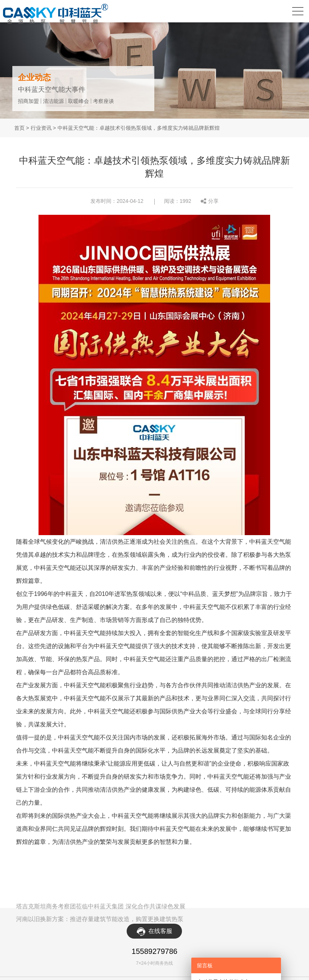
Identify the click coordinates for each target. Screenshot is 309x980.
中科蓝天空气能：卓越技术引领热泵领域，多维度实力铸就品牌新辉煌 (139, 128)
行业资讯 (41, 128)
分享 (213, 201)
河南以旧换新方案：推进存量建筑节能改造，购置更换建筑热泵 (100, 918)
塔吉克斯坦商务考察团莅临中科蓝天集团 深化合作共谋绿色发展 (101, 906)
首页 (19, 128)
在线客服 (160, 930)
